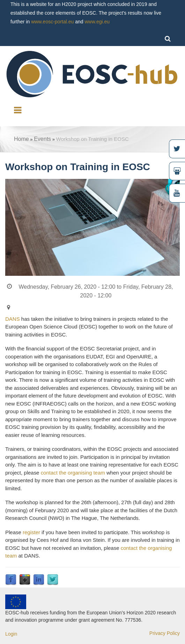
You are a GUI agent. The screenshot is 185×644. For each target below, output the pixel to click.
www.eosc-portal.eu (52, 22)
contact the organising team (73, 473)
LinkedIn (39, 580)
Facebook (11, 580)
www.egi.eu (97, 22)
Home (21, 139)
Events (42, 139)
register (31, 532)
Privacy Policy (165, 633)
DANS (13, 319)
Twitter (53, 580)
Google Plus (25, 580)
